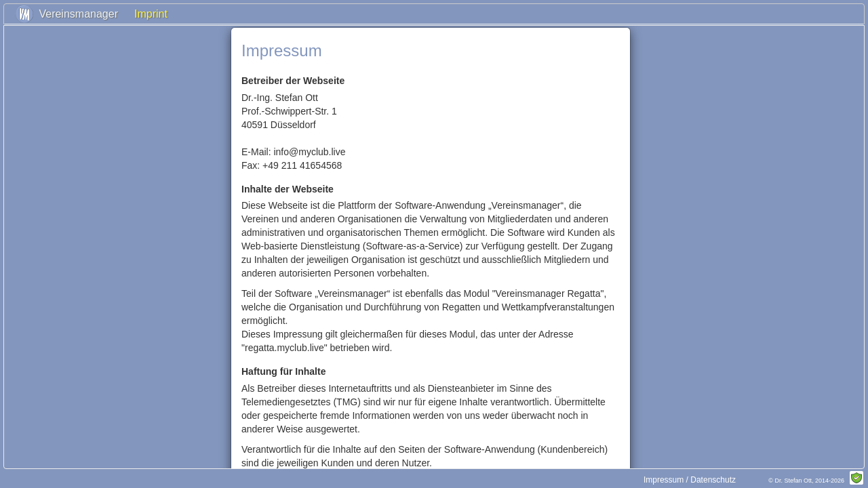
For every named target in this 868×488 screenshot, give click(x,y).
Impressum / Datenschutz (690, 480)
